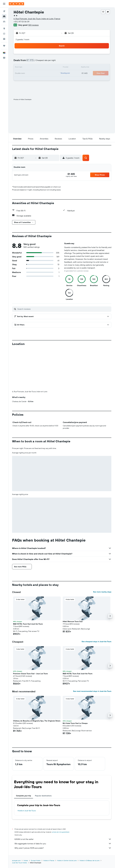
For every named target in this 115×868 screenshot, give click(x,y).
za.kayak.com (16, 860)
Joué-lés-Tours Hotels (19, 863)
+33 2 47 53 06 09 (21, 22)
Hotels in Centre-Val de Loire (67, 860)
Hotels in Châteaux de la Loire (90, 860)
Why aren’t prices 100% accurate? (63, 848)
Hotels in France (49, 860)
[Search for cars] (4, 22)
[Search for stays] (4, 16)
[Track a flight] (4, 34)
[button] (4, 4)
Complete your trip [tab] (24, 796)
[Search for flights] (4, 11)
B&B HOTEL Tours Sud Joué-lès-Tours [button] (28, 624)
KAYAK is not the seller (63, 839)
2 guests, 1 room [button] (22, 39)
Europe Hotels (36, 860)
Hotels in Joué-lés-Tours (27, 811)
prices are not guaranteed (61, 832)
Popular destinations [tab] (43, 796)
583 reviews (33, 25)
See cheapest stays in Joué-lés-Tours (96, 642)
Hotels (26, 860)
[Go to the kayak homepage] (16, 4)
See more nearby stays (102, 592)
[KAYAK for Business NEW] (4, 39)
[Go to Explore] (4, 29)
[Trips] (4, 46)
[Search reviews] (64, 309)
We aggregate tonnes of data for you (63, 844)
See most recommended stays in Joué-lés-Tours (92, 691)
